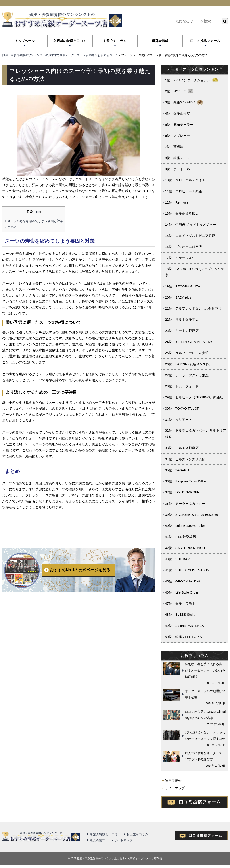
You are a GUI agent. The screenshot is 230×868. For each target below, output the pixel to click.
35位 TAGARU (177, 470)
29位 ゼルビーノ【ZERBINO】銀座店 (194, 397)
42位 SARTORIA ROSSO (185, 548)
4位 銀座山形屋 (177, 113)
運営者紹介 (173, 781)
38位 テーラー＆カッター (185, 503)
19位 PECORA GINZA (183, 286)
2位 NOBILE (175, 91)
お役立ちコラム (115, 41)
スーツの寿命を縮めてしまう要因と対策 (34, 221)
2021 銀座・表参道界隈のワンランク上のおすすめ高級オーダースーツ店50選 (116, 858)
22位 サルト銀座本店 (182, 319)
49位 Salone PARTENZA (184, 626)
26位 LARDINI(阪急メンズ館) (188, 364)
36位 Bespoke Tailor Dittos (186, 481)
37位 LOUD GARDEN (182, 492)
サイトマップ (175, 788)
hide (37, 212)
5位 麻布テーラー (179, 125)
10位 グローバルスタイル (185, 180)
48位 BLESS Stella (180, 614)
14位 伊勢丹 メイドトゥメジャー (191, 224)
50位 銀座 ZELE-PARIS (183, 637)
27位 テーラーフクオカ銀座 (187, 375)
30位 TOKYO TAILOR (182, 408)
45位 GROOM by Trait (182, 581)
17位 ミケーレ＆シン (182, 258)
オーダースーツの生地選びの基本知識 (205, 694)
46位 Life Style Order (182, 592)
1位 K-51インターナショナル (188, 80)
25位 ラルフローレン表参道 (187, 353)
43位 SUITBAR (177, 559)
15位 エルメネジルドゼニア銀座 (190, 236)
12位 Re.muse (177, 202)
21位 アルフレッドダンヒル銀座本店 (193, 308)
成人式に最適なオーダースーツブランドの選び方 (205, 756)
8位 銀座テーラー (179, 158)
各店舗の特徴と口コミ (70, 41)
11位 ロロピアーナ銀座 (183, 191)
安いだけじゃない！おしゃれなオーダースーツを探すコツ (205, 736)
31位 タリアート (178, 420)
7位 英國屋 (174, 147)
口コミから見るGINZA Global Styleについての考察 (205, 715)
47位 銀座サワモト (180, 603)
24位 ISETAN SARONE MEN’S (189, 342)
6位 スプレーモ (177, 136)
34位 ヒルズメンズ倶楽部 (185, 459)
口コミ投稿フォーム (205, 41)
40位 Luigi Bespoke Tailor (185, 526)
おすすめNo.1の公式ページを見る (80, 570)
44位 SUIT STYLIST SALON (187, 570)
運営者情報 (160, 41)
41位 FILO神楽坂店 (180, 537)
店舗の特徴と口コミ (104, 834)
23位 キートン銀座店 (182, 331)
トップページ (25, 41)
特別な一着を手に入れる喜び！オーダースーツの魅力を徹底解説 (205, 670)
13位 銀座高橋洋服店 (182, 213)
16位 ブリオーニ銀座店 (183, 247)
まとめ (11, 227)
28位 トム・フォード (182, 386)
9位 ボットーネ (177, 169)
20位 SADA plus (178, 297)
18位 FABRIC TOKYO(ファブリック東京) (195, 272)
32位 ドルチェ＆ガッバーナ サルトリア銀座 (195, 434)
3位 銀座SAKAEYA (180, 102)
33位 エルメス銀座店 (182, 448)
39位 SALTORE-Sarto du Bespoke (192, 515)
